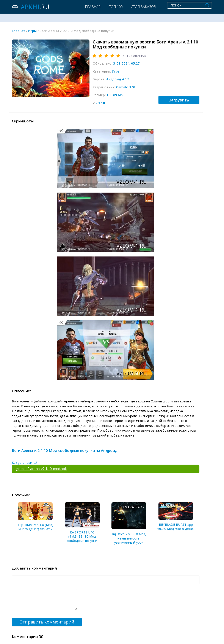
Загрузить (179, 100)
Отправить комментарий (47, 622)
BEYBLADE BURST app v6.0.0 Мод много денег (176, 527)
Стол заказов (143, 7)
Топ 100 (116, 7)
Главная (93, 7)
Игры (116, 71)
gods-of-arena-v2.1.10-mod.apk (42, 469)
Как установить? (25, 462)
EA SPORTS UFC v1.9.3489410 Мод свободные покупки (82, 536)
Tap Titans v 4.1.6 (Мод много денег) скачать (35, 527)
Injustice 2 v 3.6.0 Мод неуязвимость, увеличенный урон (129, 538)
